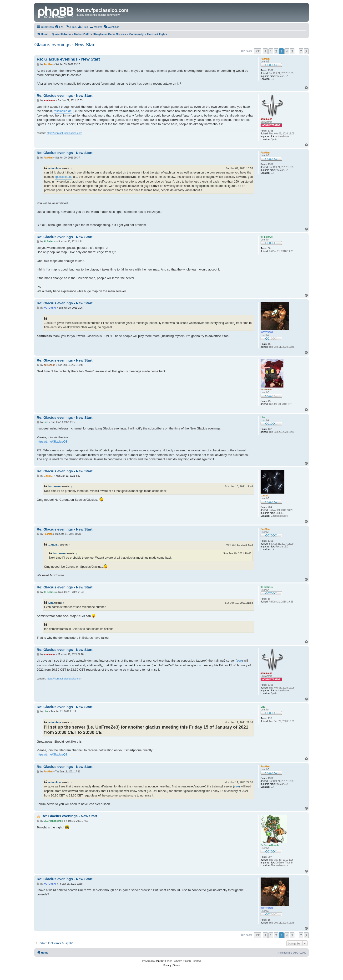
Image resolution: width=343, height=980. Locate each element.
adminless (55, 168)
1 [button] (271, 51)
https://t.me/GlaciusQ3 (52, 442)
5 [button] (292, 51)
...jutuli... (54, 545)
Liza (51, 603)
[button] (257, 51)
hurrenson (55, 486)
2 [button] (276, 51)
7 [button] (301, 51)
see (239, 661)
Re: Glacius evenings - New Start (68, 59)
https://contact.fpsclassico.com (64, 133)
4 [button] (287, 51)
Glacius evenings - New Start (65, 45)
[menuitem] (60, 27)
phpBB (159, 961)
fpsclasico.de (63, 111)
